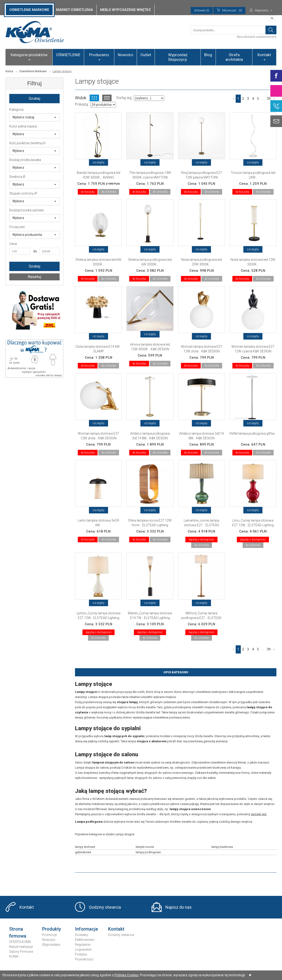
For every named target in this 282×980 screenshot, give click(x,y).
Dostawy (82, 935)
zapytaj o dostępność (201, 540)
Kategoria (16, 110)
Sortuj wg (124, 98)
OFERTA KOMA (20, 942)
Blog (208, 55)
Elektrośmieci (85, 940)
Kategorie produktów (29, 56)
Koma (9, 71)
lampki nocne (145, 847)
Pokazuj (82, 104)
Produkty (52, 929)
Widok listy (107, 98)
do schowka (109, 192)
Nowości (126, 55)
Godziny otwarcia (105, 907)
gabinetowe (83, 852)
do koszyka (88, 192)
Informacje (87, 929)
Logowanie (83, 949)
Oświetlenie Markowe (33, 71)
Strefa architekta (234, 57)
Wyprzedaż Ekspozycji (178, 57)
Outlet (146, 55)
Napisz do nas (178, 907)
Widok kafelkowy (94, 98)
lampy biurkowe (222, 847)
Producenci (99, 56)
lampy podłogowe (148, 852)
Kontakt (264, 56)
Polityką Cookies (127, 975)
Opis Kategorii (176, 672)
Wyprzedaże (51, 945)
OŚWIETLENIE (68, 55)
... (263, 99)
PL (272, 18)
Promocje (49, 935)
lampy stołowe (85, 847)
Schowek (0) (202, 10)
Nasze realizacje (21, 947)
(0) (229, 10)
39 (269, 99)
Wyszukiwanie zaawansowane (257, 37)
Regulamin (83, 945)
